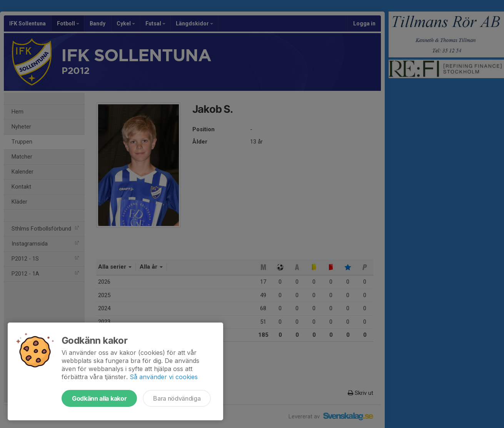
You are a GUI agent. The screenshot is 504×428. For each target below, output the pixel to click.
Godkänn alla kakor (99, 398)
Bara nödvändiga (177, 398)
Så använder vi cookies (164, 377)
